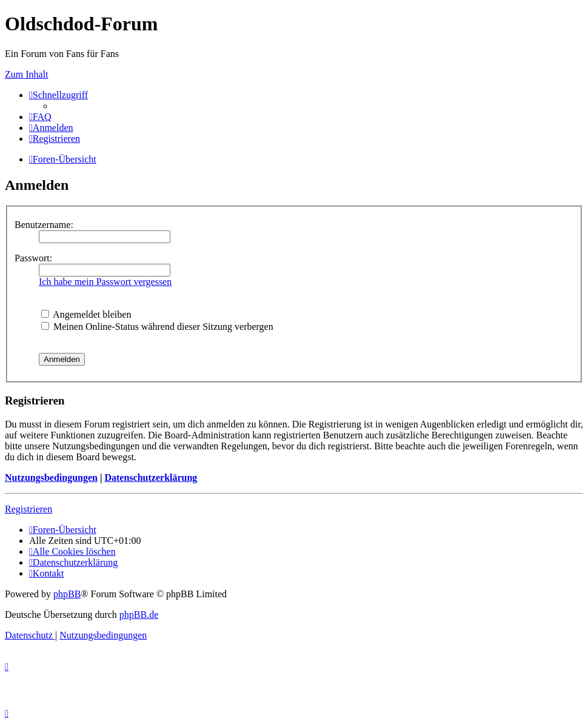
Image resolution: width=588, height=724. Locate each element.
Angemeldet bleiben (86, 314)
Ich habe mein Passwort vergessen (105, 282)
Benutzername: (44, 225)
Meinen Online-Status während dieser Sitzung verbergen (157, 327)
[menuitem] (40, 117)
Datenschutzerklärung (151, 478)
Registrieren (28, 509)
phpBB (67, 594)
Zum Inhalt (27, 74)
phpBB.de (139, 615)
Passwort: (33, 258)
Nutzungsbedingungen (51, 478)
